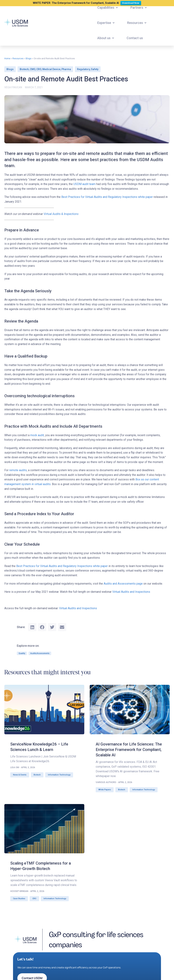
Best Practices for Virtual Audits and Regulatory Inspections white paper (107, 197)
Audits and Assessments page (123, 584)
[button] (108, 8)
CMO (33, 69)
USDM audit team (84, 184)
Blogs (29, 59)
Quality (22, 653)
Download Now (132, 3)
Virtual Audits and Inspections (131, 592)
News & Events (20, 775)
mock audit (37, 435)
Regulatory (83, 69)
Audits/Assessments (40, 653)
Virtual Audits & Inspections (61, 214)
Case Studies (19, 899)
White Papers (105, 790)
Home (7, 59)
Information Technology (59, 775)
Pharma (66, 69)
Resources (18, 59)
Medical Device (51, 69)
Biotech (24, 69)
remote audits (18, 470)
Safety (95, 69)
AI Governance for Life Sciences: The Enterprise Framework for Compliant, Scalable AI (129, 750)
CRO (39, 69)
